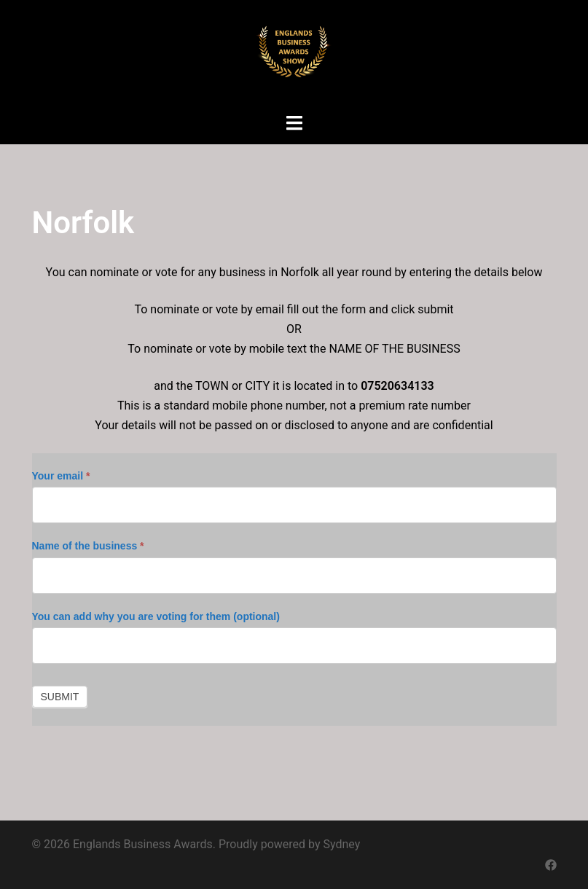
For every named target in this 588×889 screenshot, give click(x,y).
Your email (61, 476)
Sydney (342, 844)
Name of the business (88, 546)
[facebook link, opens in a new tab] (551, 864)
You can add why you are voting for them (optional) (156, 616)
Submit (60, 697)
